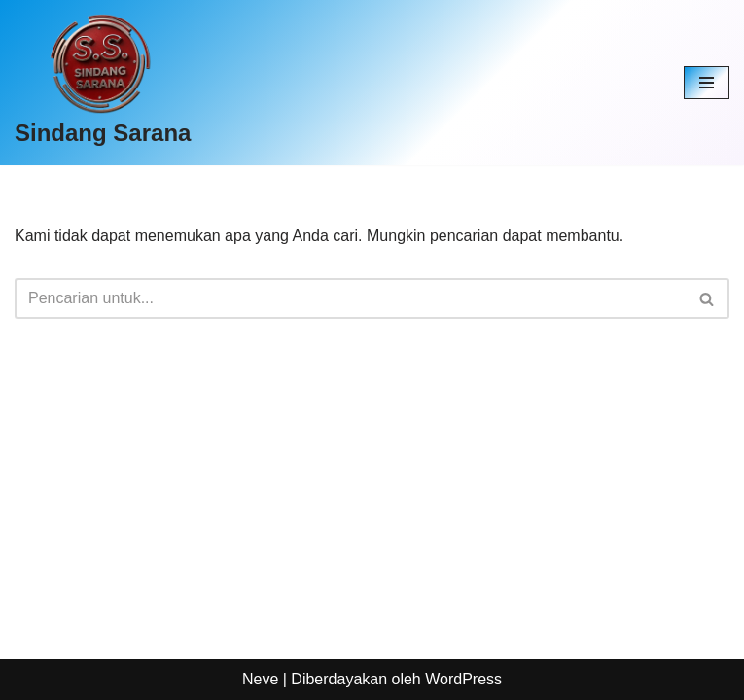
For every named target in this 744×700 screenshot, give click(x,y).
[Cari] (350, 298)
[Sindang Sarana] (103, 83)
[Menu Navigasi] (707, 83)
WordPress (463, 679)
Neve (260, 679)
